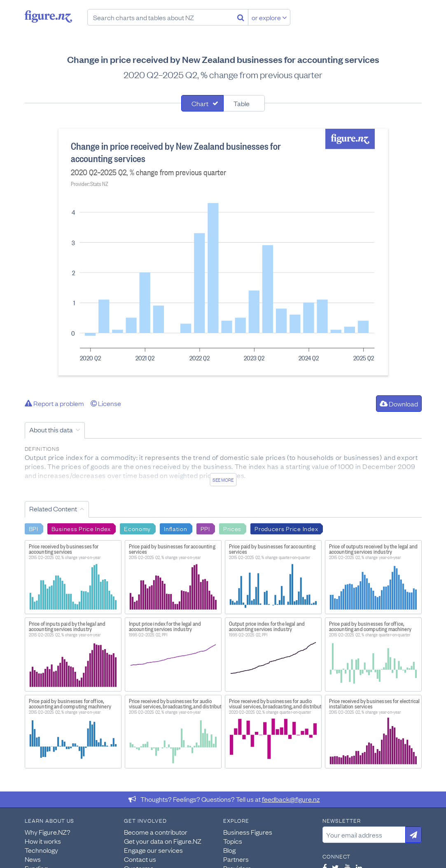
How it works (43, 841)
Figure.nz (48, 16)
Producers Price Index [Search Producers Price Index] (286, 528)
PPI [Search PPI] (205, 528)
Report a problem (54, 403)
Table (242, 103)
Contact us (140, 859)
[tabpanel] (223, 252)
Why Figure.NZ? (48, 832)
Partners (236, 859)
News (33, 859)
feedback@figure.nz (291, 799)
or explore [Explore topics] (269, 17)
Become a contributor (156, 832)
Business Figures (248, 832)
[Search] (241, 17)
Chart (200, 103)
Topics (233, 841)
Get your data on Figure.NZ (163, 841)
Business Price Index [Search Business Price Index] (81, 528)
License (106, 403)
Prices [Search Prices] (232, 528)
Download (399, 404)
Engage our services (153, 850)
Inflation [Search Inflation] (175, 528)
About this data (51, 429)
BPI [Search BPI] (34, 528)
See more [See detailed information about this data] (223, 480)
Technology (41, 850)
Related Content (53, 508)
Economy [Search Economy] (137, 528)
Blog (229, 850)
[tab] (202, 103)
